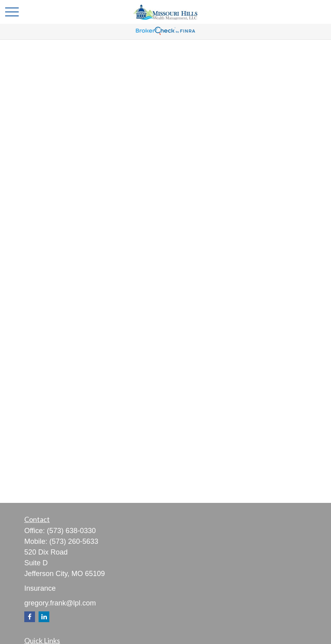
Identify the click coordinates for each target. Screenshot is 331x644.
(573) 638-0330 (71, 531)
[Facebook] (30, 617)
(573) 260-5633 (74, 541)
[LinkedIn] (44, 617)
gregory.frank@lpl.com (60, 603)
